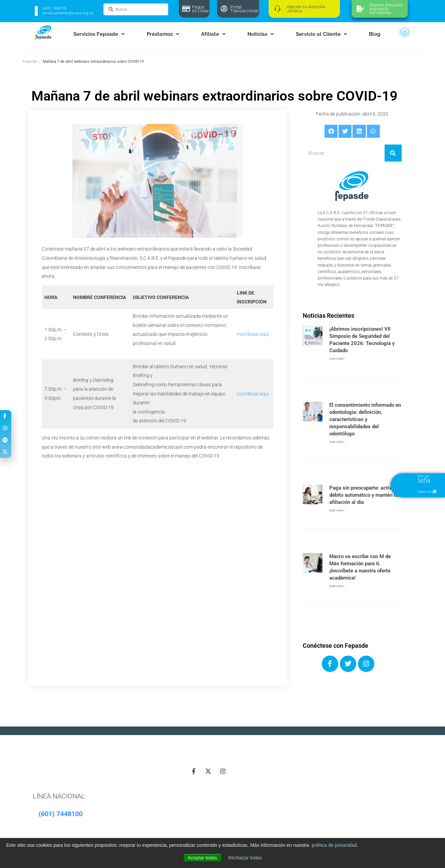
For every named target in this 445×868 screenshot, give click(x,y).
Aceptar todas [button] (202, 858)
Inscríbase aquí (253, 334)
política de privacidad (334, 845)
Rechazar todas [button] (245, 858)
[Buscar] (393, 153)
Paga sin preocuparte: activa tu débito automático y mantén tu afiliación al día (365, 495)
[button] (331, 131)
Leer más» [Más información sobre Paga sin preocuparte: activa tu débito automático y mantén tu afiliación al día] (337, 510)
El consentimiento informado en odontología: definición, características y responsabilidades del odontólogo (365, 419)
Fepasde (30, 62)
